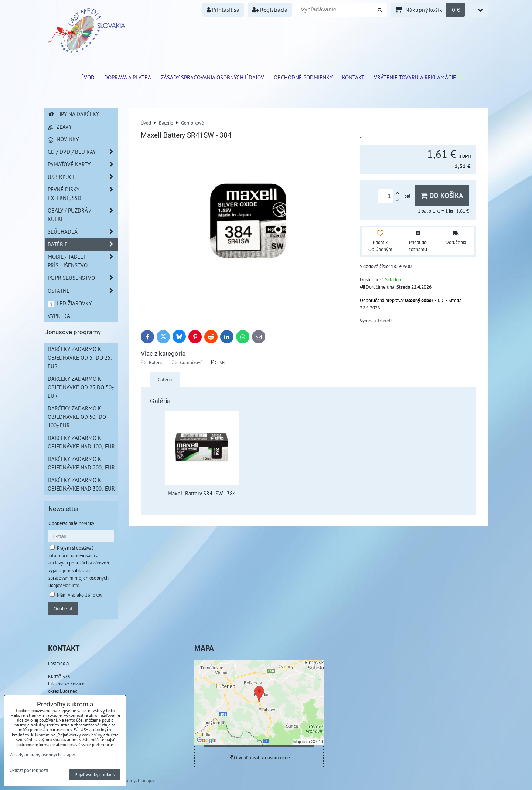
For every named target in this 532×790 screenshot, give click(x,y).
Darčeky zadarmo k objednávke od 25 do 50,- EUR (81, 387)
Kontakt (353, 77)
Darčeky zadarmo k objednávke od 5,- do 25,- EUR (80, 357)
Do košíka (442, 195)
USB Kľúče (83, 177)
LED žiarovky (70, 303)
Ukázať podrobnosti (29, 770)
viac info (71, 585)
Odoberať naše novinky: (72, 523)
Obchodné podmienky (303, 77)
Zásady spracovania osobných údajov (212, 77)
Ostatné (83, 291)
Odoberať (63, 608)
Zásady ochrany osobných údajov (42, 755)
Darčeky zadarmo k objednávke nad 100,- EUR (81, 442)
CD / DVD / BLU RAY (83, 152)
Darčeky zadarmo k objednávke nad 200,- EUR (81, 463)
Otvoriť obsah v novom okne (259, 758)
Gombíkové (191, 362)
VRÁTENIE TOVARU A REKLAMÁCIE (415, 77)
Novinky (63, 139)
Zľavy (60, 126)
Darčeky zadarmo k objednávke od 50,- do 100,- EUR (77, 417)
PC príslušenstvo (83, 278)
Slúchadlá (83, 232)
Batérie (156, 362)
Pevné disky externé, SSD (83, 194)
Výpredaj (60, 316)
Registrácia (270, 10)
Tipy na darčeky (73, 114)
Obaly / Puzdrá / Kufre (83, 215)
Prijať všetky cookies (95, 774)
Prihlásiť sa (223, 10)
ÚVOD (87, 77)
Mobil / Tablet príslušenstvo (83, 261)
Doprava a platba (128, 77)
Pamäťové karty (83, 164)
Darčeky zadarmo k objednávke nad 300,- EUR (81, 484)
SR (222, 362)
